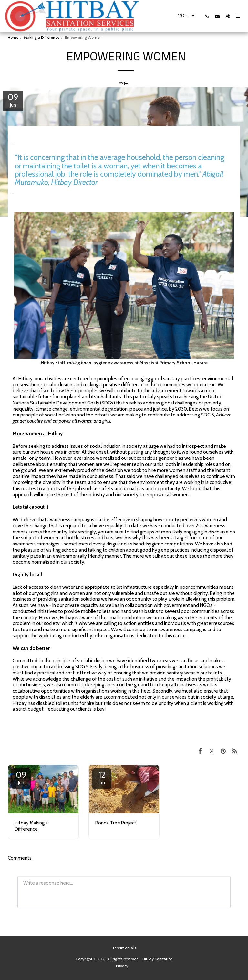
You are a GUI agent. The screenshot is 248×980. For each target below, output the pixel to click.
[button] (163, 16)
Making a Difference (42, 37)
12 (102, 778)
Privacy (122, 966)
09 (21, 778)
